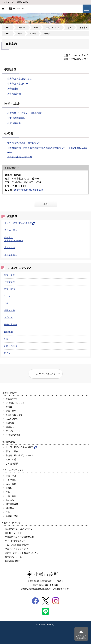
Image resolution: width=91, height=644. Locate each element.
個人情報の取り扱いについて (19, 529)
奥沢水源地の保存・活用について (24, 143)
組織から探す (23, 2)
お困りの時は (11, 346)
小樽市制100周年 (14, 435)
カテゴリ (22, 28)
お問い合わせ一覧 (13, 557)
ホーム (7, 28)
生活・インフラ (53, 28)
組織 (20, 34)
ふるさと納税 (12, 419)
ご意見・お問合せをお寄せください (22, 553)
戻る (46, 204)
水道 (70, 28)
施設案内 (10, 427)
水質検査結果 (14, 123)
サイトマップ (7, 2)
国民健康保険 (11, 325)
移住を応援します (14, 415)
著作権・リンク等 (13, 533)
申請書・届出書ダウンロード (19, 455)
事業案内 (84, 28)
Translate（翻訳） (14, 561)
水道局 (33, 34)
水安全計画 (13, 89)
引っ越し (8, 296)
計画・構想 (11, 411)
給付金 (7, 353)
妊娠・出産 (9, 275)
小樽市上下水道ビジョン (20, 79)
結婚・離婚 (9, 289)
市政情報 (10, 423)
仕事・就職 (9, 310)
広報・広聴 (10, 248)
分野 (36, 28)
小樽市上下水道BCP (18, 84)
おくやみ (8, 317)
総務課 (47, 34)
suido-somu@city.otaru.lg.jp (28, 190)
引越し (9, 488)
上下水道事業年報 (16, 118)
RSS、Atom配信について (17, 545)
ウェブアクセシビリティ (16, 549)
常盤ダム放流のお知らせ (20, 157)
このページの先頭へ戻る (81, 637)
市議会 (9, 407)
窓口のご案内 (11, 230)
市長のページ (12, 399)
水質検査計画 (14, 94)
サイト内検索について (15, 541)
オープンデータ (13, 431)
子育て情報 (9, 282)
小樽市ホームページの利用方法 (20, 537)
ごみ (6, 303)
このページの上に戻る (46, 374)
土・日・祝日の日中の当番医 (20, 223)
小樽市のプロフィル (15, 403)
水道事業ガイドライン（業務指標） (25, 113)
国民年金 (8, 332)
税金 (6, 339)
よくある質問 (11, 255)
